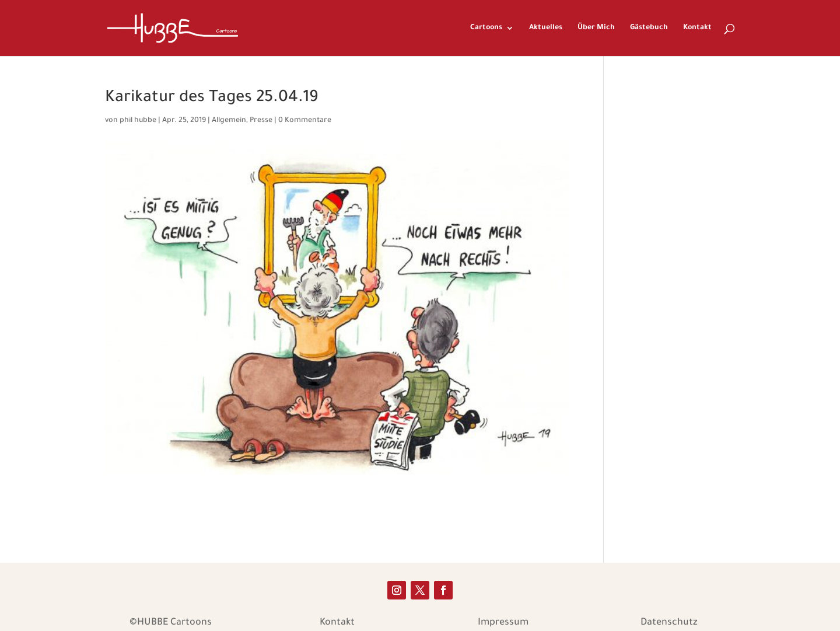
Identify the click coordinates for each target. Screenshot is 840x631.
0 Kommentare (305, 121)
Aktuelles (546, 28)
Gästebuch (649, 28)
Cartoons (486, 28)
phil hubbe (138, 121)
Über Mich (596, 28)
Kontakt (697, 28)
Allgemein (229, 121)
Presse (261, 121)
